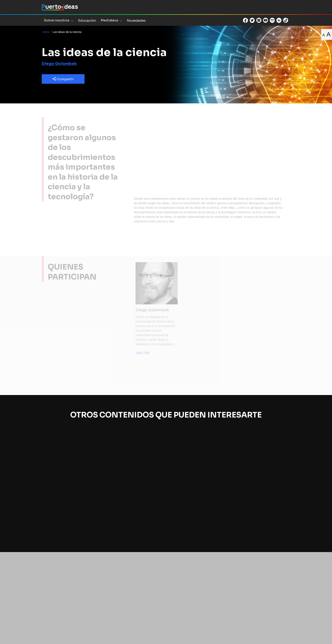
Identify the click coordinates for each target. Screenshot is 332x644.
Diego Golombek (59, 64)
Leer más (143, 352)
